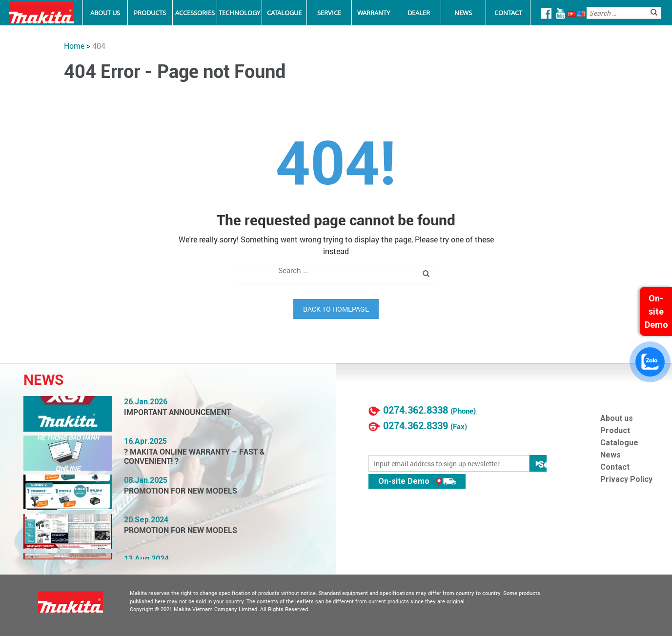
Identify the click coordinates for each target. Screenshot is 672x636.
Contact (508, 13)
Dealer (419, 13)
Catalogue (284, 13)
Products (150, 13)
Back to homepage (336, 309)
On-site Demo (417, 481)
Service (329, 13)
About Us (105, 13)
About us (617, 418)
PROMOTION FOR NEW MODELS (181, 491)
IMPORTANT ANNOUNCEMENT (177, 412)
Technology (239, 13)
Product (615, 430)
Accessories (195, 13)
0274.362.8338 (416, 410)
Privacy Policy (626, 479)
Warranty (374, 13)
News (463, 13)
